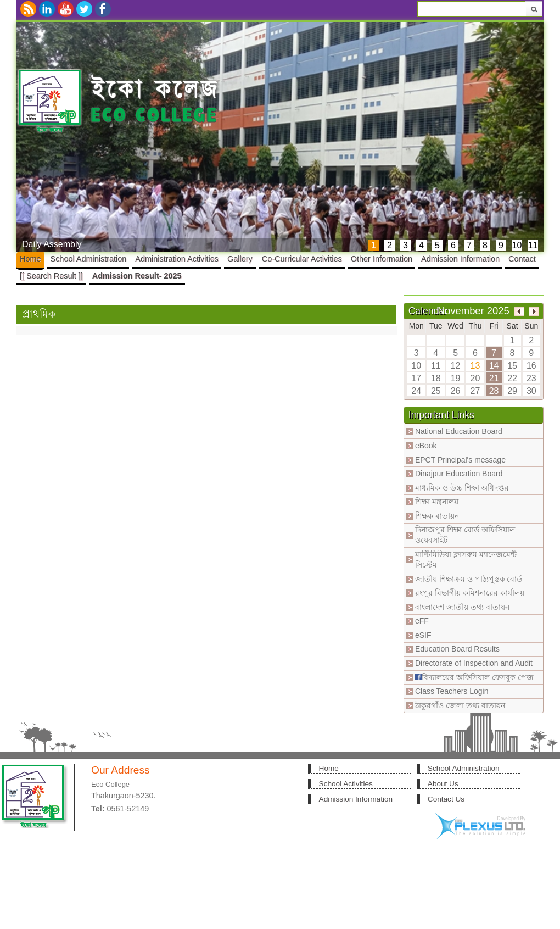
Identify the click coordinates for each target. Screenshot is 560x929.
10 (517, 245)
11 (533, 245)
